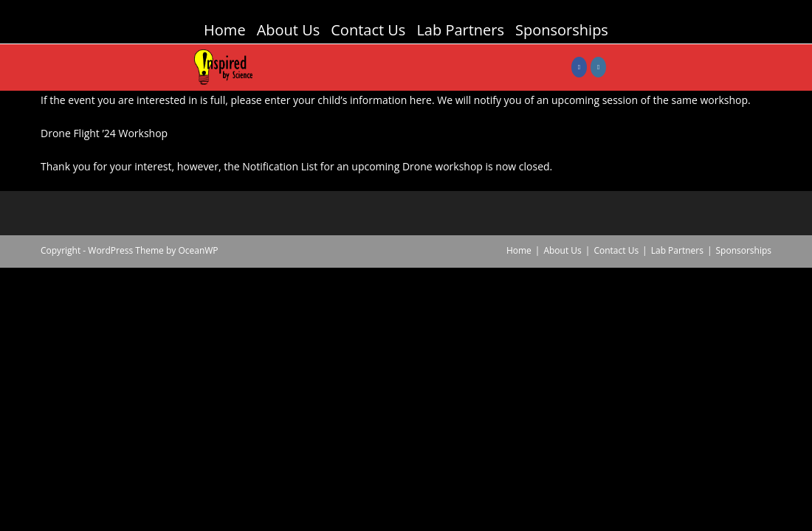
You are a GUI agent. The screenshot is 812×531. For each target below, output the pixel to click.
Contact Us (368, 30)
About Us (289, 30)
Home (225, 30)
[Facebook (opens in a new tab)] (579, 67)
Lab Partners (460, 30)
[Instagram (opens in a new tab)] (598, 67)
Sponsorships (562, 30)
